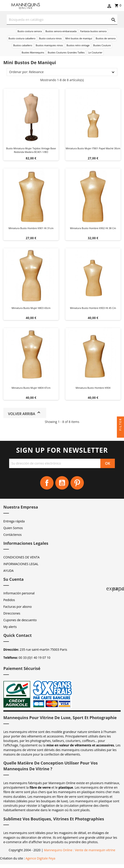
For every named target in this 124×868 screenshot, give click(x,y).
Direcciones (12, 613)
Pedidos (9, 600)
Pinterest (77, 483)
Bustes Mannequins (33, 52)
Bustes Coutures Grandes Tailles (66, 52)
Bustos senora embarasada (61, 31)
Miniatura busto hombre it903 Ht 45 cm (93, 308)
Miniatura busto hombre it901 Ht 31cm (31, 228)
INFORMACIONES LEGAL (21, 564)
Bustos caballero (23, 45)
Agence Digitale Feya (40, 858)
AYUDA (8, 571)
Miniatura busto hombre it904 (93, 388)
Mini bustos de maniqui (79, 38)
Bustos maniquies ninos (49, 45)
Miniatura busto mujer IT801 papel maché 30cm (93, 148)
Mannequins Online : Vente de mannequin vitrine (80, 850)
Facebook (47, 483)
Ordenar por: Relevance (26, 72)
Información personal (19, 593)
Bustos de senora (106, 38)
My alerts (10, 627)
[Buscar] (62, 20)
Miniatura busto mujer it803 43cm (31, 308)
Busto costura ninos (50, 38)
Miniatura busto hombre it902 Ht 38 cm (93, 228)
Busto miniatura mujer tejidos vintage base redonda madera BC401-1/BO (31, 150)
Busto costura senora (30, 31)
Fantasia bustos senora (93, 31)
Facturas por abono (18, 607)
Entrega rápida (14, 521)
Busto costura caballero (22, 38)
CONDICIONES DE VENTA (21, 557)
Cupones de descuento (20, 620)
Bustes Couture (102, 45)
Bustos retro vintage (78, 45)
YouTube (62, 483)
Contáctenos (12, 535)
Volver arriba (25, 413)
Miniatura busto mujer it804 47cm (31, 388)
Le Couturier (95, 52)
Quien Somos (13, 528)
